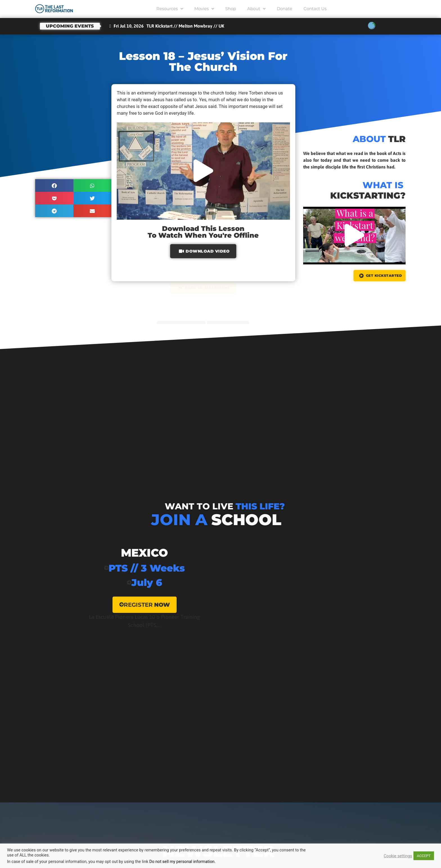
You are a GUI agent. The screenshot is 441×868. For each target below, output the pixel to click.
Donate (284, 9)
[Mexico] (145, 590)
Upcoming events (70, 26)
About (256, 9)
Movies (204, 9)
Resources (170, 9)
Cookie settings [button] (398, 856)
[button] (54, 185)
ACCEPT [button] (424, 856)
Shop (231, 9)
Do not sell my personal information (182, 862)
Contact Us (315, 9)
